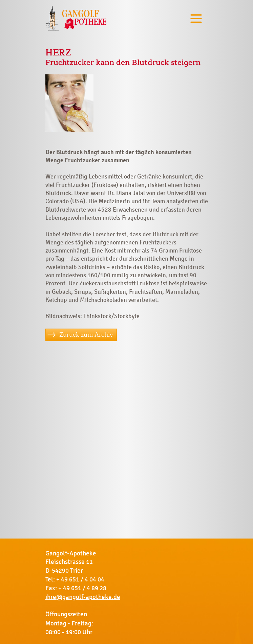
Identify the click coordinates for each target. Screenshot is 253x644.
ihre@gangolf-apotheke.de (83, 597)
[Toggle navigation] (196, 18)
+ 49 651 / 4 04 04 (80, 579)
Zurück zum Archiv (86, 335)
